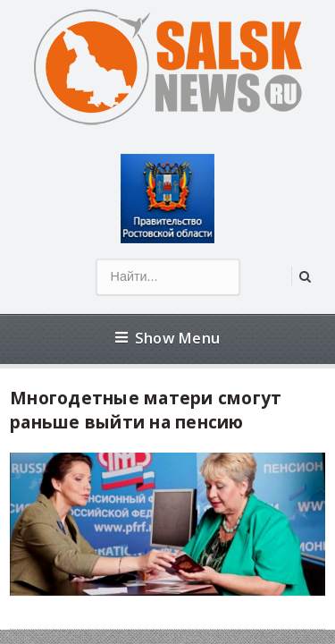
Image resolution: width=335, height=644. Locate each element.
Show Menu (167, 338)
